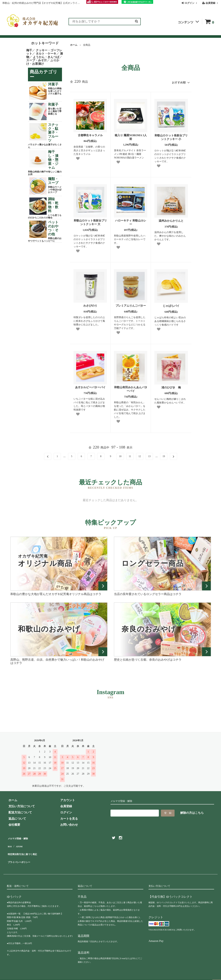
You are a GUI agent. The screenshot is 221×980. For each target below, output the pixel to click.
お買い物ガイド (89, 33)
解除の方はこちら (192, 811)
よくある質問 (114, 33)
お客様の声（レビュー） (57, 33)
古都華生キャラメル (90, 134)
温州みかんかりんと (171, 219)
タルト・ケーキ (46, 54)
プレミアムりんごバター (131, 304)
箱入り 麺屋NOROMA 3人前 (131, 136)
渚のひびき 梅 (171, 386)
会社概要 (156, 33)
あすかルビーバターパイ (90, 386)
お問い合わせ (137, 33)
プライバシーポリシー (22, 855)
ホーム (74, 45)
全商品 (12, 33)
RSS (10, 843)
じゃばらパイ (171, 304)
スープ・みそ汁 (37, 60)
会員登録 (211, 3)
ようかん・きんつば (46, 57)
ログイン (190, 3)
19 (164, 455)
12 (140, 455)
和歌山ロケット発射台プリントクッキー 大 (90, 221)
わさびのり (90, 304)
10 (120, 455)
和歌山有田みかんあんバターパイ (131, 388)
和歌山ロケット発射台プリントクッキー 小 (171, 136)
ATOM (19, 843)
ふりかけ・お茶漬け (43, 62)
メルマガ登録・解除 (20, 837)
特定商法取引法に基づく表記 (26, 849)
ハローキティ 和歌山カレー (131, 221)
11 (130, 455)
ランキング (28, 33)
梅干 (29, 50)
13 (149, 455)
